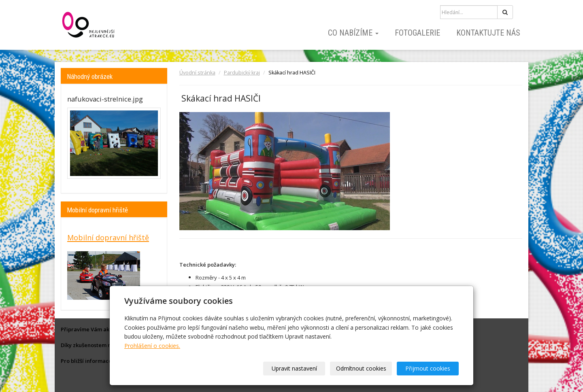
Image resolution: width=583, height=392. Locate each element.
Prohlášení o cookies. (152, 346)
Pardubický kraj (242, 73)
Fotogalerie (417, 33)
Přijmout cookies (428, 368)
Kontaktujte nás (488, 33)
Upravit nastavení (294, 368)
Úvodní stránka (197, 73)
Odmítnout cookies (361, 368)
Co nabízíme (353, 33)
